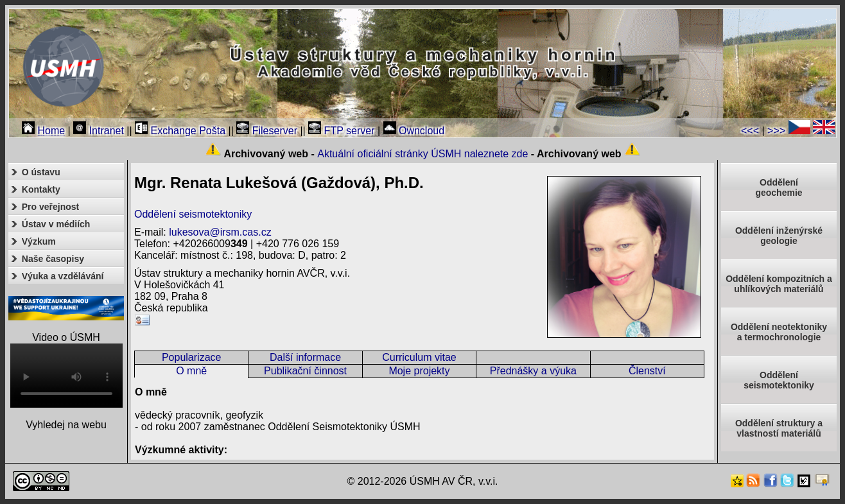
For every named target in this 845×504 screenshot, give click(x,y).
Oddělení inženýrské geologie (779, 236)
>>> (776, 131)
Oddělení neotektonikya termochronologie (779, 332)
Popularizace (192, 357)
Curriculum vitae (419, 357)
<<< (750, 131)
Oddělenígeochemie (779, 187)
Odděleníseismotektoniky (779, 380)
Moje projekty (419, 371)
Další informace (305, 357)
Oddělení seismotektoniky (193, 214)
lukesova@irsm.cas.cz (220, 232)
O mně (191, 371)
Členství (647, 371)
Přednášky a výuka (533, 371)
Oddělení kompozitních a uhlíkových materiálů (779, 284)
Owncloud (414, 131)
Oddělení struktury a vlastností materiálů (779, 428)
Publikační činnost (305, 371)
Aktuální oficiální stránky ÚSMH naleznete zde (422, 154)
